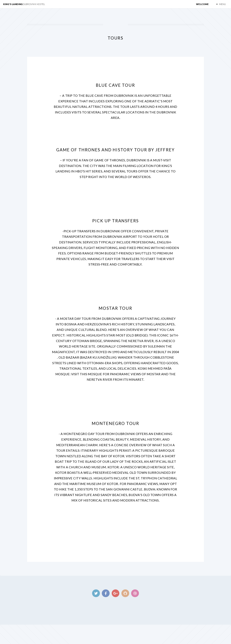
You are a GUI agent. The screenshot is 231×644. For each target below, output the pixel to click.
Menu (223, 4)
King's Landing (24, 4)
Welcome (202, 4)
